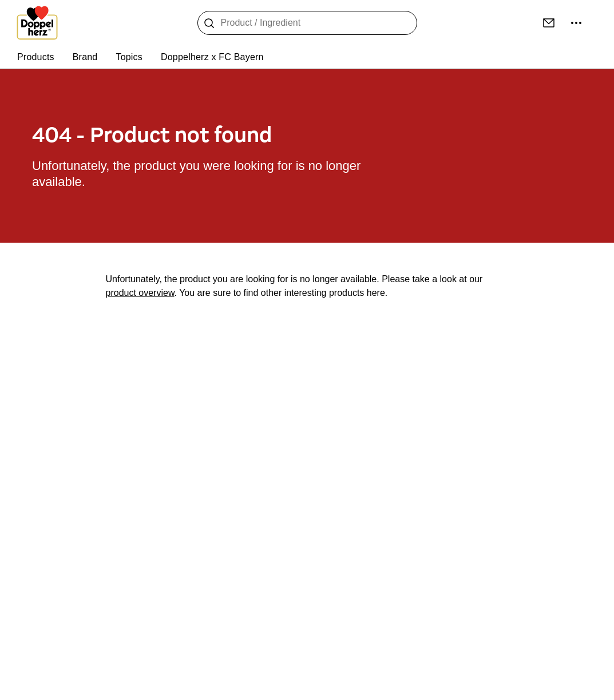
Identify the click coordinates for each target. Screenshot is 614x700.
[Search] (209, 23)
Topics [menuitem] (129, 57)
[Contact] (549, 23)
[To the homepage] (37, 23)
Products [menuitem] (36, 57)
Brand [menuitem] (85, 57)
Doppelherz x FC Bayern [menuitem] (212, 57)
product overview (140, 293)
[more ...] (576, 23)
